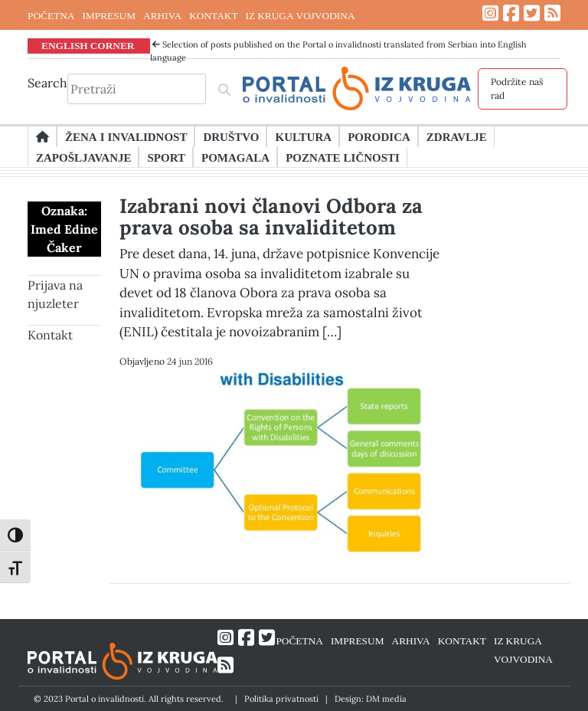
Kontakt (50, 335)
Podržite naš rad (517, 88)
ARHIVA (162, 15)
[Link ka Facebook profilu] (511, 13)
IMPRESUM (109, 15)
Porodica (379, 136)
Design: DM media (371, 699)
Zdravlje (457, 136)
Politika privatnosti (281, 699)
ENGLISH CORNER (88, 45)
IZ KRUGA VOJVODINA (301, 15)
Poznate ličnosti (343, 157)
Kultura (303, 136)
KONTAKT (213, 15)
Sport (166, 157)
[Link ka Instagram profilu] (490, 13)
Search (47, 83)
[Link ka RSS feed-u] (552, 13)
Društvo (231, 136)
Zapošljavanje (83, 157)
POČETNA (51, 15)
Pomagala (235, 157)
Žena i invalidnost (126, 136)
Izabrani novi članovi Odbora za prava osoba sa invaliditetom (271, 216)
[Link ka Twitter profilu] (532, 13)
